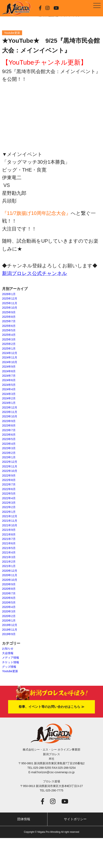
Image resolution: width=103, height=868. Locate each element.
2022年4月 (9, 498)
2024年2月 (9, 398)
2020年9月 (9, 584)
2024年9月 (9, 367)
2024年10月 (10, 362)
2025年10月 (10, 308)
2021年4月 (9, 552)
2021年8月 (9, 534)
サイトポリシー (75, 819)
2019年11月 (10, 630)
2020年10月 (10, 580)
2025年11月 (10, 303)
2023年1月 (9, 457)
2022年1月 (9, 512)
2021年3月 (9, 557)
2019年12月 (10, 625)
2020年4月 (9, 607)
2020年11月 (10, 575)
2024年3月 (9, 394)
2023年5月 (9, 439)
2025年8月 (9, 317)
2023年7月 (9, 430)
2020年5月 (9, 602)
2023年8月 (9, 425)
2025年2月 (9, 344)
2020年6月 (9, 598)
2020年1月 (9, 621)
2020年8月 (9, 589)
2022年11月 (10, 466)
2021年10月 (10, 525)
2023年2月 (9, 453)
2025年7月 (9, 321)
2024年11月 (10, 357)
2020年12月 (10, 571)
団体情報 (24, 819)
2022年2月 (9, 507)
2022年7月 (9, 484)
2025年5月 (9, 330)
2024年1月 (9, 403)
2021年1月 (9, 566)
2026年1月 (9, 294)
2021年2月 (9, 562)
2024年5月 (9, 385)
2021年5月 (9, 548)
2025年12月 (10, 299)
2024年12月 (10, 353)
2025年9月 (9, 312)
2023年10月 (10, 416)
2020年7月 (9, 593)
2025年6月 (9, 326)
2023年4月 (9, 444)
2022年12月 (10, 462)
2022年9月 (9, 476)
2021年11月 (10, 521)
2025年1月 (9, 349)
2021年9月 (9, 530)
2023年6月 (9, 435)
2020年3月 (9, 611)
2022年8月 (9, 480)
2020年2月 (9, 616)
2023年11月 (10, 412)
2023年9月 (9, 421)
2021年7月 (9, 539)
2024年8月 (9, 371)
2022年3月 (9, 503)
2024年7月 (9, 376)
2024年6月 (9, 380)
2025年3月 (9, 339)
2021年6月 (9, 543)
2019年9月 (9, 634)
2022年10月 (10, 471)
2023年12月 (10, 407)
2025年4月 (9, 335)
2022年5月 (9, 494)
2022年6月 (9, 489)
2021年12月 (10, 516)
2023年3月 (9, 448)
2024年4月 (9, 389)
